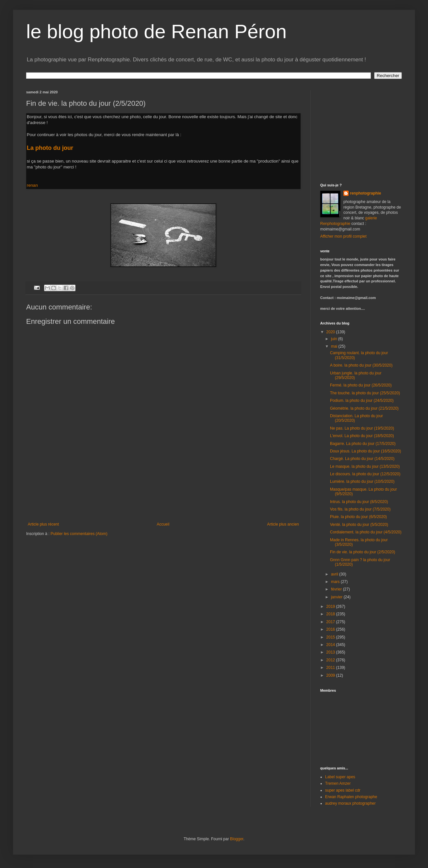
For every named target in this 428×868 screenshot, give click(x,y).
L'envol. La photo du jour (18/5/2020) (362, 436)
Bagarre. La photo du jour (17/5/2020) (363, 444)
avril (335, 574)
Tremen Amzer (338, 783)
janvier (337, 597)
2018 (331, 614)
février (337, 589)
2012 (331, 660)
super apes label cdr (343, 790)
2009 (331, 675)
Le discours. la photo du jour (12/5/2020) (365, 474)
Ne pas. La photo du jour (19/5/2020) (362, 428)
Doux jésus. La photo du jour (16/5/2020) (365, 451)
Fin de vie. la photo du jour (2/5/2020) (362, 552)
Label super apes (340, 777)
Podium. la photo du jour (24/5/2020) (362, 401)
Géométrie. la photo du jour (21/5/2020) (364, 408)
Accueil (163, 524)
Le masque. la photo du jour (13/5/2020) (365, 466)
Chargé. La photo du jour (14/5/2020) (362, 459)
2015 (331, 637)
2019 (331, 607)
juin (335, 339)
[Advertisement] (163, 493)
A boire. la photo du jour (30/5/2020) (361, 365)
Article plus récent (43, 524)
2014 (331, 645)
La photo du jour (51, 148)
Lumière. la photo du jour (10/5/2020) (362, 481)
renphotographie (365, 193)
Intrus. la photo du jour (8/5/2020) (359, 502)
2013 (331, 652)
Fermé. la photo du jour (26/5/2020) (361, 385)
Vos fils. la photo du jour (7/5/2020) (360, 509)
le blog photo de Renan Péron (156, 32)
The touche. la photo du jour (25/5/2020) (365, 393)
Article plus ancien (283, 524)
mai (335, 346)
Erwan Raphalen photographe (351, 797)
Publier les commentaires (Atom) (79, 534)
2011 (331, 668)
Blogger (237, 839)
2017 (331, 622)
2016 (331, 629)
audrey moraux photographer (350, 803)
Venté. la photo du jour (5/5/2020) (359, 525)
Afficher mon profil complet (343, 236)
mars (336, 582)
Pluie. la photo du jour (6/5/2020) (358, 517)
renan (32, 185)
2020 (331, 332)
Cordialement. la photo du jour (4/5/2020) (366, 532)
